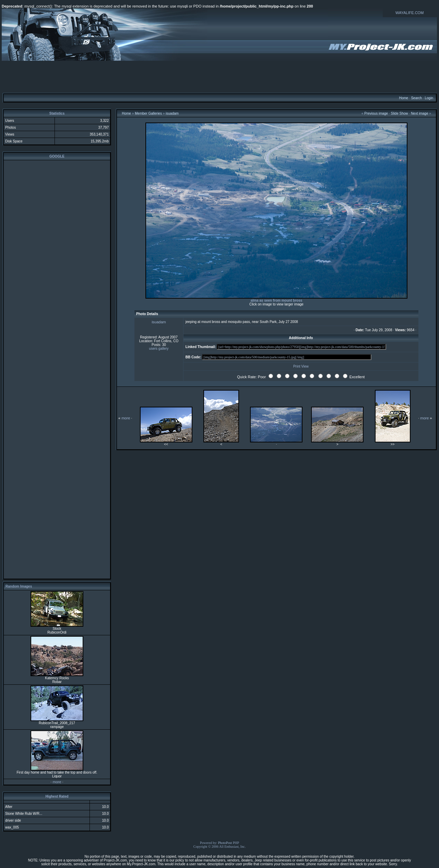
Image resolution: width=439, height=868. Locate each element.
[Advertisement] (219, 77)
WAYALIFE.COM (410, 13)
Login (429, 98)
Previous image (376, 113)
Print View (301, 366)
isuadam (172, 113)
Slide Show (400, 113)
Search (416, 98)
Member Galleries (148, 113)
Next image (420, 113)
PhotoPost (225, 843)
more (57, 782)
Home (404, 98)
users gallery (159, 349)
